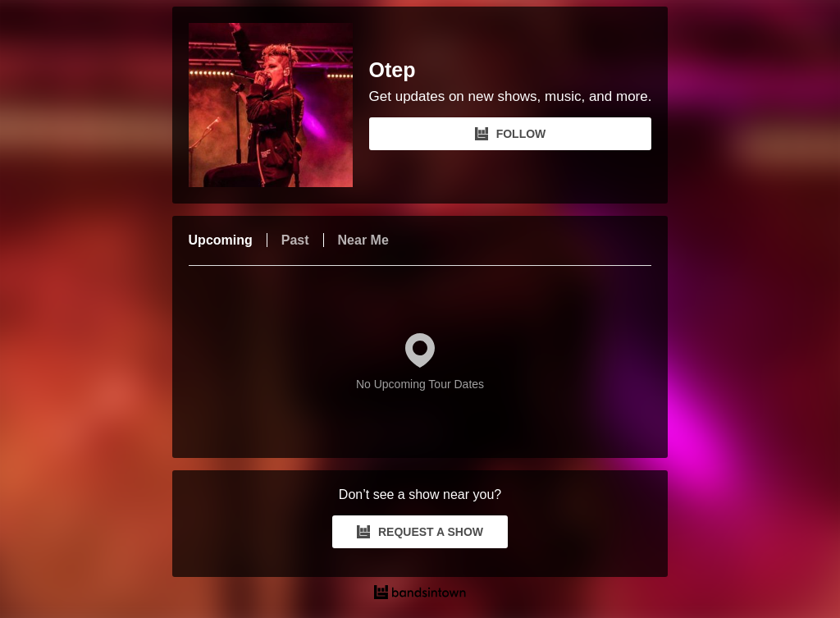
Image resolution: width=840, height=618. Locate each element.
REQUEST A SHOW (420, 532)
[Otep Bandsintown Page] (279, 105)
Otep (393, 70)
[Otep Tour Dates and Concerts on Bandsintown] (420, 594)
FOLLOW (511, 134)
